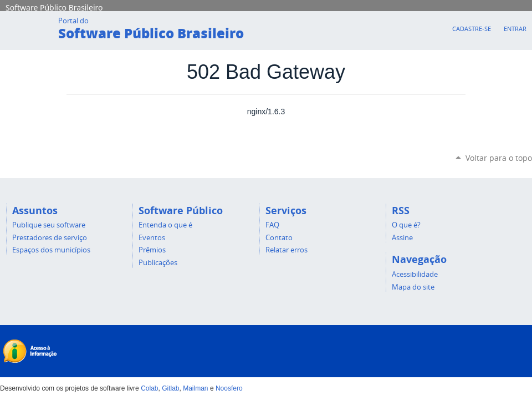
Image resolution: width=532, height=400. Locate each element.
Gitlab (170, 388)
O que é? (406, 225)
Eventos (152, 237)
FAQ (272, 225)
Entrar (515, 29)
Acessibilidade (415, 274)
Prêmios (152, 250)
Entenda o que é (165, 225)
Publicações (158, 262)
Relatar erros (287, 250)
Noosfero (229, 388)
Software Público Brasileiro (54, 7)
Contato (279, 237)
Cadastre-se (472, 29)
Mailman (195, 388)
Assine (402, 237)
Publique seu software (49, 225)
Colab (149, 388)
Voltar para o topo (499, 158)
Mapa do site (413, 287)
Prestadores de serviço (50, 237)
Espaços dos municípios (51, 250)
